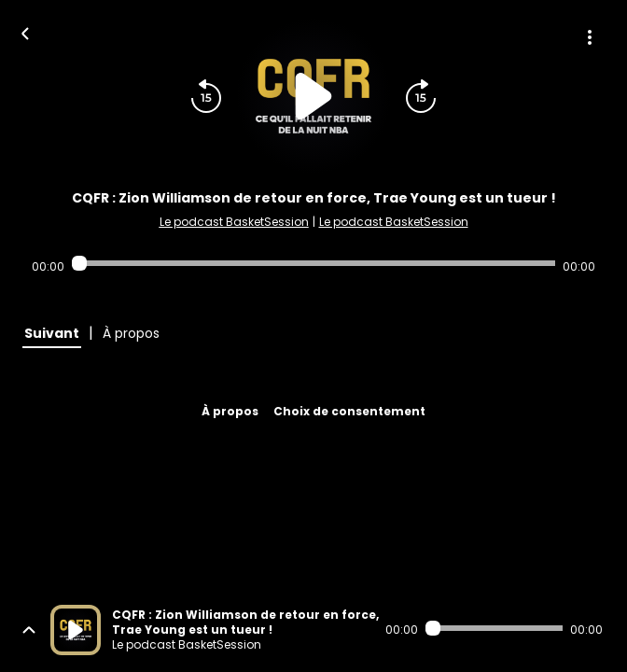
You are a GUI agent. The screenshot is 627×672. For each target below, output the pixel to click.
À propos (230, 411)
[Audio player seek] (313, 263)
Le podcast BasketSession (234, 222)
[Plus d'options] (590, 37)
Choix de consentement (349, 411)
